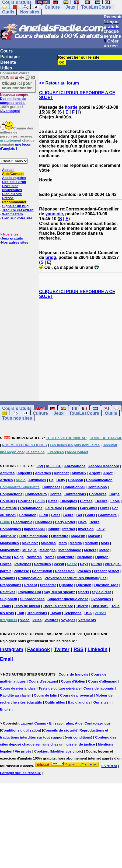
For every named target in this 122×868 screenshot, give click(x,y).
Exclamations (31, 508)
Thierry (82, 606)
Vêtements (87, 620)
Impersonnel (34, 529)
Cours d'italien (73, 681)
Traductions (37, 613)
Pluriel (96, 564)
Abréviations (75, 466)
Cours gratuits (17, 408)
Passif (59, 564)
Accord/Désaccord (104, 466)
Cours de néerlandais (18, 688)
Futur (44, 515)
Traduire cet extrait (18, 210)
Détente (8, 62)
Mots (105, 543)
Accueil (8, 170)
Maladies (48, 543)
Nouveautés (12, 190)
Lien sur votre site (17, 218)
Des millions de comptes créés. (14, 99)
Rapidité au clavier (15, 695)
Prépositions (11, 585)
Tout (21, 613)
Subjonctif (9, 599)
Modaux (91, 543)
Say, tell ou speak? (60, 592)
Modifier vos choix (66, 751)
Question (84, 585)
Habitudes (44, 522)
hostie (71, 107)
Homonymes (11, 529)
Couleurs (8, 501)
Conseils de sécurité (60, 730)
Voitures (51, 620)
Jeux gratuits (12, 238)
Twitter (62, 649)
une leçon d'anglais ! (16, 146)
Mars (63, 543)
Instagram (12, 649)
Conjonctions (11, 494)
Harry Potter (65, 522)
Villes (37, 620)
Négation (85, 557)
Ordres (6, 564)
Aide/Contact (13, 174)
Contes (55, 494)
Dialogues (69, 501)
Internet (69, 529)
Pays (84, 564)
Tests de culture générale (60, 688)
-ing (40, 466)
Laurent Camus (33, 723)
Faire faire (54, 508)
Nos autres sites (15, 242)
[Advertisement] (81, 350)
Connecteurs (36, 494)
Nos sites (30, 12)
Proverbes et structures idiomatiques (75, 578)
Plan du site (12, 194)
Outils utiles (55, 702)
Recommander (14, 202)
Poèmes (84, 571)
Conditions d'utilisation (20, 730)
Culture (52, 7)
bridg (51, 257)
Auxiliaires (37, 480)
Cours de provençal (76, 695)
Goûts (90, 515)
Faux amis (89, 508)
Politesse (21, 571)
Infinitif (53, 529)
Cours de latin (46, 695)
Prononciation (30, 578)
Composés (51, 487)
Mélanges (48, 550)
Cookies (41, 751)
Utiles (6, 68)
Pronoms (8, 578)
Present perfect (107, 571)
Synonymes (101, 599)
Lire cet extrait (14, 182)
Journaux (8, 536)
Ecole (115, 501)
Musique (29, 550)
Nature (6, 557)
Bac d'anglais (79, 702)
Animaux (79, 473)
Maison (94, 536)
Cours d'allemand (103, 681)
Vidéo (25, 620)
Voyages (68, 620)
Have (83, 522)
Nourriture (66, 557)
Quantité (66, 585)
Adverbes (43, 473)
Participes (23, 564)
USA (88, 613)
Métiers (90, 550)
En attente (8, 508)
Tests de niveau (27, 606)
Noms (50, 557)
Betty (61, 480)
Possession (65, 571)
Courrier (25, 501)
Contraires (98, 494)
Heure (95, 522)
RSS (79, 649)
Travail (56, 613)
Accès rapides (14, 178)
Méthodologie (70, 550)
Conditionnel (74, 487)
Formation (28, 515)
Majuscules (9, 543)
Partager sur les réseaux (20, 773)
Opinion (102, 557)
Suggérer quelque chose (68, 599)
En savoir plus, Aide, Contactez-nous (80, 723)
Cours (6, 51)
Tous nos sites (17, 418)
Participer (10, 57)
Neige (19, 557)
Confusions (97, 487)
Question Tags (106, 585)
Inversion (86, 529)
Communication (99, 480)
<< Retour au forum (59, 83)
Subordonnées (32, 599)
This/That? (100, 606)
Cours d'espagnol (43, 681)
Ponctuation (42, 571)
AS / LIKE (54, 466)
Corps (114, 494)
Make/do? (30, 543)
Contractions (75, 494)
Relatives (8, 592)
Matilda (76, 543)
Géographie (23, 522)
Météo (104, 550)
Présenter (48, 585)
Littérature (60, 536)
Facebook (39, 649)
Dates (53, 501)
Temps (6, 606)
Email (6, 659)
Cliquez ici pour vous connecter (17, 85)
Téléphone (73, 613)
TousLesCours (96, 7)
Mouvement (10, 550)
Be (51, 480)
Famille (71, 508)
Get (79, 515)
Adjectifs (25, 473)
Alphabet (61, 473)
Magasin (78, 536)
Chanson (76, 480)
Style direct (102, 592)
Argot (108, 473)
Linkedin (97, 649)
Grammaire (107, 515)
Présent (31, 585)
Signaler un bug (15, 206)
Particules (43, 564)
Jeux (70, 7)
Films (105, 508)
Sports (84, 592)
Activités (7, 473)
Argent (95, 473)
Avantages (10, 111)
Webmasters (13, 214)
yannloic (54, 214)
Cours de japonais (99, 688)
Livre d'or (10, 186)
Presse (8, 198)
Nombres (34, 557)
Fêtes (56, 515)
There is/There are (58, 606)
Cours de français (74, 674)
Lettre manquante (33, 536)
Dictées (86, 501)
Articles (6, 480)
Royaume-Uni (30, 592)
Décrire (101, 501)
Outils (8, 12)
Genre (68, 515)
